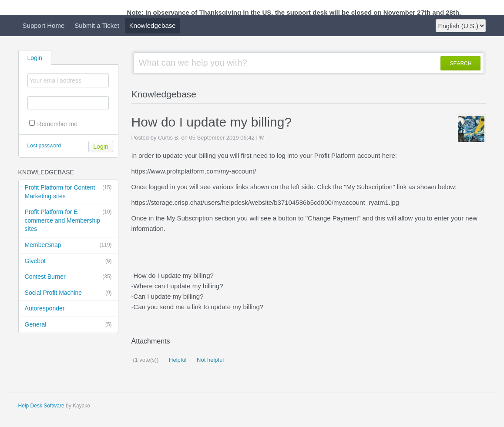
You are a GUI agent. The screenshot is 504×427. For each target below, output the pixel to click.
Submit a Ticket (97, 25)
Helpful (177, 360)
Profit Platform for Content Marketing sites (68, 192)
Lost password (44, 146)
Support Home (44, 25)
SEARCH (460, 63)
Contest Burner (68, 277)
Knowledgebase (153, 25)
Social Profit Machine (68, 293)
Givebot (68, 261)
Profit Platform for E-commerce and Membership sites (68, 220)
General (68, 325)
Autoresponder (45, 308)
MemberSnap (68, 245)
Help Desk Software (41, 406)
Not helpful (210, 360)
